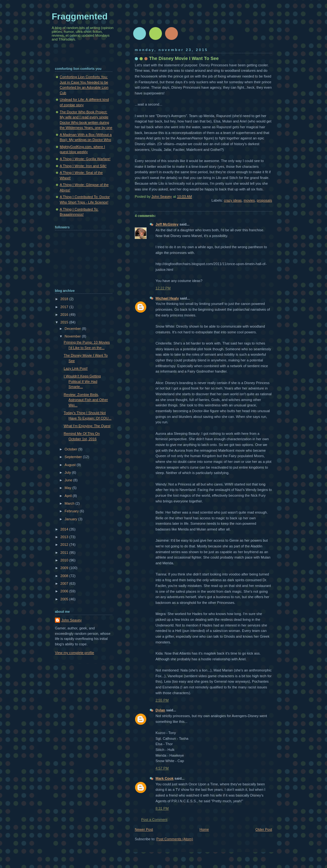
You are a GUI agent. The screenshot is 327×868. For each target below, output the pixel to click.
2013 (65, 537)
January (71, 519)
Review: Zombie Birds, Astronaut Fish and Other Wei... (86, 400)
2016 (65, 315)
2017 (65, 307)
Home (204, 829)
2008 (65, 576)
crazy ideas (233, 200)
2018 (65, 299)
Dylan (160, 710)
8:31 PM (162, 808)
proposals (264, 200)
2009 (65, 568)
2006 (65, 591)
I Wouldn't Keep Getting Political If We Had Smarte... (82, 381)
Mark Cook (164, 778)
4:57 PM (162, 768)
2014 (65, 529)
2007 (65, 583)
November (73, 336)
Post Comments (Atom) (175, 839)
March (70, 503)
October (71, 449)
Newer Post (144, 829)
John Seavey (72, 620)
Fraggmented (80, 16)
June (69, 480)
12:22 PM (163, 288)
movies (249, 200)
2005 (65, 599)
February (72, 511)
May (68, 488)
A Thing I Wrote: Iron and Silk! (83, 166)
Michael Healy (167, 298)
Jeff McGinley (167, 224)
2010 (65, 560)
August (70, 465)
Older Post (264, 829)
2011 (65, 553)
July (68, 472)
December (73, 329)
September (74, 457)
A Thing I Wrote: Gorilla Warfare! (85, 159)
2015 (65, 322)
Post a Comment (154, 820)
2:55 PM (162, 700)
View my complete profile (75, 653)
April (68, 496)
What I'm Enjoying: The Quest (87, 426)
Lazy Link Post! (76, 368)
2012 (65, 545)
